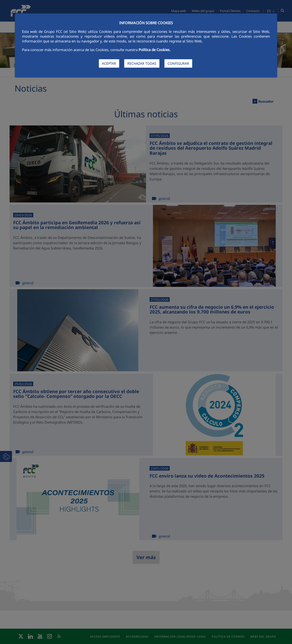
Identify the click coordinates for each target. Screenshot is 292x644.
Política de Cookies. (154, 50)
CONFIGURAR (178, 63)
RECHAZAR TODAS (142, 63)
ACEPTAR (109, 63)
